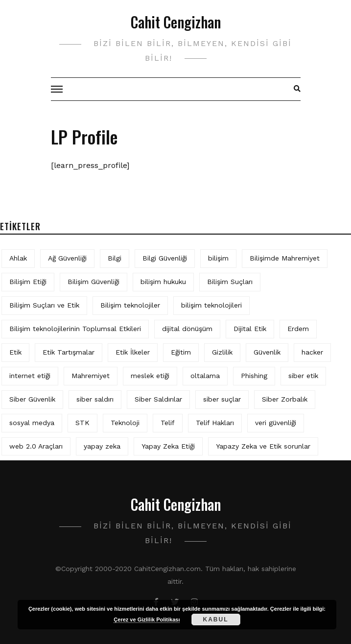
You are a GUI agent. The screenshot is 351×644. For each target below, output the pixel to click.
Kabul (216, 620)
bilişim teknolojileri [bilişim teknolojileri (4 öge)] (211, 305)
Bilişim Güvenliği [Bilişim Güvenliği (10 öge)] (94, 282)
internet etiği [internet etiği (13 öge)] (30, 376)
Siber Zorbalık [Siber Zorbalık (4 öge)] (285, 399)
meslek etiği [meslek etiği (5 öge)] (150, 376)
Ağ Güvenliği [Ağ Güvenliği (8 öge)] (67, 258)
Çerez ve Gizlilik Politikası (147, 620)
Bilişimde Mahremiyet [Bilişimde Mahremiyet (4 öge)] (285, 258)
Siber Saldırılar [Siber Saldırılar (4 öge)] (158, 399)
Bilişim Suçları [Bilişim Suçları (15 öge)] (230, 282)
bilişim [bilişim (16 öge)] (218, 258)
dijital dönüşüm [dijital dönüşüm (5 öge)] (187, 329)
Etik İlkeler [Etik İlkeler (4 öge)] (133, 352)
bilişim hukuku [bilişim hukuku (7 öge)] (163, 282)
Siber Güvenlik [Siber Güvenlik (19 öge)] (32, 399)
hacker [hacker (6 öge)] (312, 352)
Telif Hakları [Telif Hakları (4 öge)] (215, 423)
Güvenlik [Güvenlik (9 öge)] (267, 352)
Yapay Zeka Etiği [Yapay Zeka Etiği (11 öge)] (168, 446)
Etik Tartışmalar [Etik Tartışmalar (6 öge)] (69, 352)
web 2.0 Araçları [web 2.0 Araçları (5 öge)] (36, 446)
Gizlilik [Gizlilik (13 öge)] (222, 352)
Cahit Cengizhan (176, 22)
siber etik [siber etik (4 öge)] (303, 376)
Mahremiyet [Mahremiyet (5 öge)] (91, 376)
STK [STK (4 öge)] (82, 423)
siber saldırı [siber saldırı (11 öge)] (95, 399)
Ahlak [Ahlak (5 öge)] (18, 258)
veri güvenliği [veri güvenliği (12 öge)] (276, 423)
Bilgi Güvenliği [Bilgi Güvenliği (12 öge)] (165, 258)
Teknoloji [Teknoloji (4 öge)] (125, 423)
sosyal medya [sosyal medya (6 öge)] (32, 423)
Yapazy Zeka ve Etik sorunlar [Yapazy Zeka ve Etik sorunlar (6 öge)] (263, 446)
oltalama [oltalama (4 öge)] (205, 376)
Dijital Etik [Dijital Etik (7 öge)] (250, 329)
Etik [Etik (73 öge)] (15, 352)
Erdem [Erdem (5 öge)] (298, 329)
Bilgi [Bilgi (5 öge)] (115, 258)
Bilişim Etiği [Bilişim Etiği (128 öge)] (28, 282)
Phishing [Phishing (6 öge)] (254, 376)
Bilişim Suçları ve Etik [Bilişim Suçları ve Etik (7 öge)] (44, 305)
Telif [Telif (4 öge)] (168, 423)
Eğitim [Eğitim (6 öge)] (181, 352)
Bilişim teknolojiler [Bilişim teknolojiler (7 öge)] (130, 305)
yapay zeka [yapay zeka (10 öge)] (102, 446)
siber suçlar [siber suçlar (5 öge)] (222, 399)
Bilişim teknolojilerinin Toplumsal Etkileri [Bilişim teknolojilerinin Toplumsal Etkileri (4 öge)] (75, 329)
